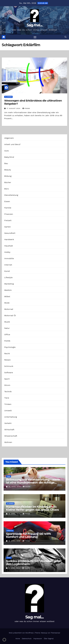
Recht (7, 354)
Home (18, 639)
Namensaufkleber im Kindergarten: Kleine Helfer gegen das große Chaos (32, 508)
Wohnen (8, 442)
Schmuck (9, 366)
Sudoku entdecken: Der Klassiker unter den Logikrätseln (34, 562)
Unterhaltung (11, 417)
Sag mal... (35, 25)
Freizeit (8, 220)
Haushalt (9, 246)
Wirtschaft (9, 430)
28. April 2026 (15, 487)
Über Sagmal (49, 639)
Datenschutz (27, 639)
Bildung (8, 176)
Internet (8, 265)
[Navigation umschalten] (35, 37)
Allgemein (8, 97)
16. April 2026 (15, 514)
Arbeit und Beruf (12, 144)
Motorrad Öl (10, 315)
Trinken (8, 404)
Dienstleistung (11, 195)
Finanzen (9, 214)
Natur (7, 328)
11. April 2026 (15, 568)
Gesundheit (10, 233)
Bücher (8, 182)
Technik (8, 392)
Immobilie (9, 258)
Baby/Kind (9, 157)
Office (7, 334)
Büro (7, 189)
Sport (7, 379)
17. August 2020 (14, 108)
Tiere (7, 398)
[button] (66, 37)
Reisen (8, 360)
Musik (7, 322)
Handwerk (9, 239)
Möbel (7, 296)
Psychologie (10, 347)
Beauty (8, 170)
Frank (26, 108)
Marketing (9, 284)
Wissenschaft (11, 436)
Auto (7, 151)
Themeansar (56, 633)
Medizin (8, 290)
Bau (6, 163)
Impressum (38, 639)
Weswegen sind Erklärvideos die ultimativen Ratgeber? (33, 102)
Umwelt (8, 411)
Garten (8, 227)
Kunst (7, 271)
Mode (7, 303)
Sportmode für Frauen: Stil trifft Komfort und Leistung (28, 535)
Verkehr (8, 423)
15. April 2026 (15, 541)
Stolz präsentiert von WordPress (21, 633)
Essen (7, 201)
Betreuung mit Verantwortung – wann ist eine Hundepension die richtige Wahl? (33, 483)
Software (9, 373)
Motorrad (9, 309)
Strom (7, 385)
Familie (8, 208)
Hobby (7, 252)
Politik (7, 341)
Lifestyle (8, 277)
